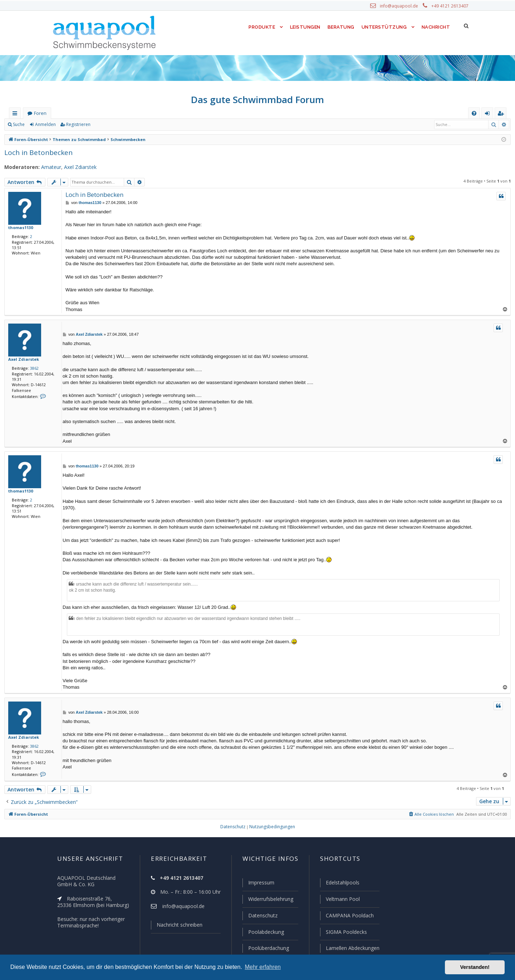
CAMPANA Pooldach (349, 916)
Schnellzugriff (16, 115)
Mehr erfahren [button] (263, 967)
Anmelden (45, 125)
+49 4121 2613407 (451, 6)
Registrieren (77, 125)
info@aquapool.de (402, 6)
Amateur (47, 167)
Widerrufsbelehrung (268, 900)
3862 (33, 368)
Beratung (341, 27)
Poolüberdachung (265, 948)
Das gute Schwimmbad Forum (258, 100)
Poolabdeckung (263, 932)
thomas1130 (20, 227)
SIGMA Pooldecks (346, 932)
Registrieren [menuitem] (502, 115)
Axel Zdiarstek (75, 167)
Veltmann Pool (342, 900)
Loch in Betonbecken (36, 152)
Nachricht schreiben (177, 926)
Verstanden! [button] (475, 967)
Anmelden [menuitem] (489, 115)
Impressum (258, 884)
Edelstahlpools (342, 884)
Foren (40, 113)
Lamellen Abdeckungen (352, 948)
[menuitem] (474, 113)
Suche (19, 125)
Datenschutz (260, 916)
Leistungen (305, 27)
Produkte (260, 27)
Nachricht (435, 27)
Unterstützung (384, 27)
